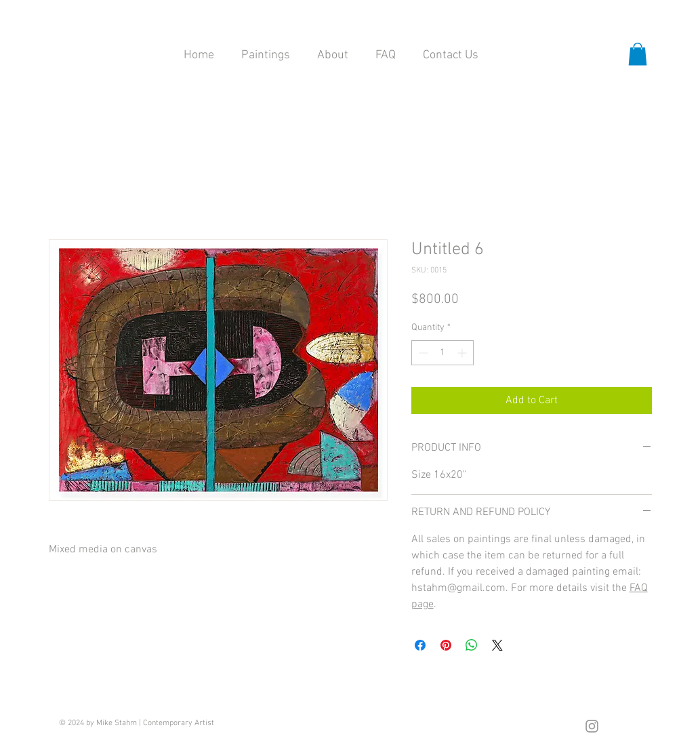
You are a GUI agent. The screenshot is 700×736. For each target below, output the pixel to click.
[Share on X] (497, 645)
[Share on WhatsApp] (472, 645)
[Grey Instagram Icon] (592, 726)
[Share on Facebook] (420, 645)
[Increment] (463, 353)
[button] (638, 54)
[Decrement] (422, 353)
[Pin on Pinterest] (446, 645)
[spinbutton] (442, 353)
